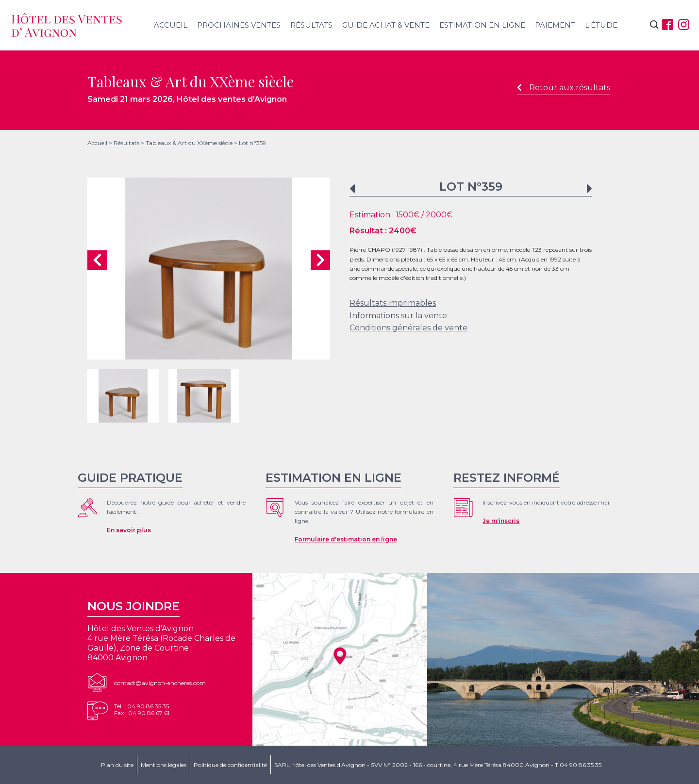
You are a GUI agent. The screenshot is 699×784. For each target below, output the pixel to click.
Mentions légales (164, 765)
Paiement (555, 25)
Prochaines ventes (239, 25)
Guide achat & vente (386, 25)
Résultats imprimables (393, 303)
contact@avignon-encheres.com (160, 683)
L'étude (601, 25)
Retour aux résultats (564, 88)
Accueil (171, 25)
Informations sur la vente (398, 316)
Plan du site (117, 765)
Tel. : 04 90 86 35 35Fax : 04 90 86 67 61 (142, 710)
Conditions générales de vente (408, 328)
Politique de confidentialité (230, 765)
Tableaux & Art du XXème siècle (189, 143)
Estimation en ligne (482, 25)
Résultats (311, 25)
